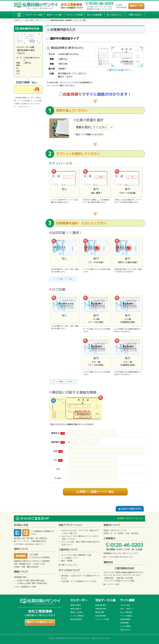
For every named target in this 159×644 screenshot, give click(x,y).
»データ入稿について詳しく (63, 279)
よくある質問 (125, 626)
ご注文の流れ (125, 605)
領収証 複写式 (76, 609)
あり (96, 182)
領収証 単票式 (76, 605)
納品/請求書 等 (76, 619)
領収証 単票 (100, 612)
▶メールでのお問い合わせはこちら (118, 557)
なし (65, 182)
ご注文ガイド (116, 15)
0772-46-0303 (106, 9)
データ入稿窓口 (126, 616)
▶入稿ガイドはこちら (68, 565)
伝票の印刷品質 (121, 7)
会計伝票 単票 (101, 616)
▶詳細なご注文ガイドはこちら (130, 518)
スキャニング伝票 (74, 15)
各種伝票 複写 (101, 605)
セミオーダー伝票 (34, 15)
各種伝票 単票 (101, 609)
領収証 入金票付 (77, 612)
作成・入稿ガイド (127, 609)
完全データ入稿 (54, 15)
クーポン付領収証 (77, 616)
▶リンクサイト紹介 (112, 584)
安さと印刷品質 (94, 15)
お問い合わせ (135, 15)
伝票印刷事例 (125, 619)
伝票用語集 (124, 623)
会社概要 (119, 5)
